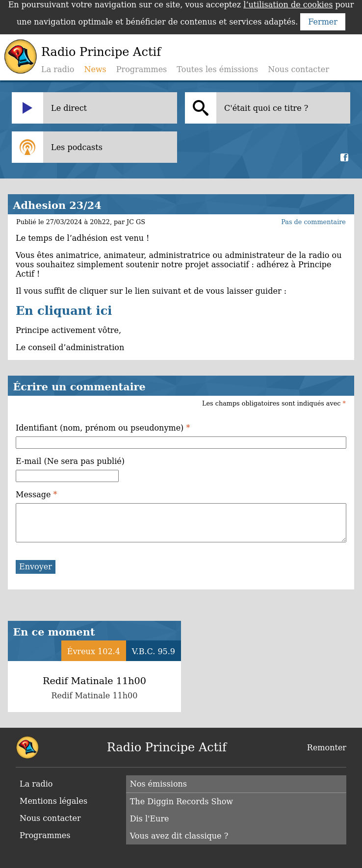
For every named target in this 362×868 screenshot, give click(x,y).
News (95, 69)
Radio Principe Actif (101, 52)
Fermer (323, 22)
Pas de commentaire (313, 222)
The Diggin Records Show (181, 802)
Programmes (142, 69)
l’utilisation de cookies (288, 5)
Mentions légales (53, 801)
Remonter (327, 748)
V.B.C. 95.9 (154, 651)
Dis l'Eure (150, 819)
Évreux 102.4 (94, 651)
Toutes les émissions (217, 69)
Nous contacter (298, 69)
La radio (58, 69)
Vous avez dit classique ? (179, 836)
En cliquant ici (64, 311)
